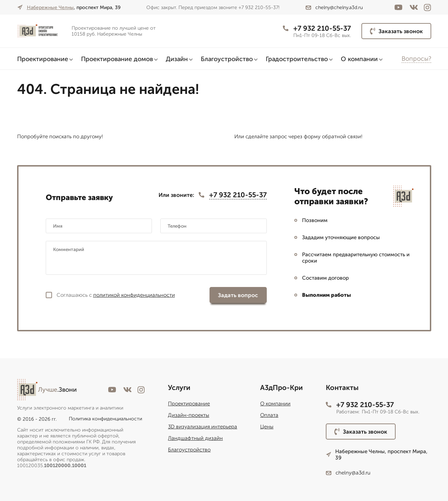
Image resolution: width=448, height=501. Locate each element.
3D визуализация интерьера (203, 427)
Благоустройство (227, 59)
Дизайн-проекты (189, 415)
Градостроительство (297, 59)
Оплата (269, 415)
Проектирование (43, 59)
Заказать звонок (396, 31)
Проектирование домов (117, 59)
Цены (267, 427)
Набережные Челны (50, 8)
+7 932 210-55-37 (317, 28)
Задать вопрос (238, 295)
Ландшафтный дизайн (195, 438)
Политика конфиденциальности (105, 419)
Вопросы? (416, 59)
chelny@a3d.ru (348, 473)
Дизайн (177, 59)
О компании (359, 59)
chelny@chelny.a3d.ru (334, 8)
